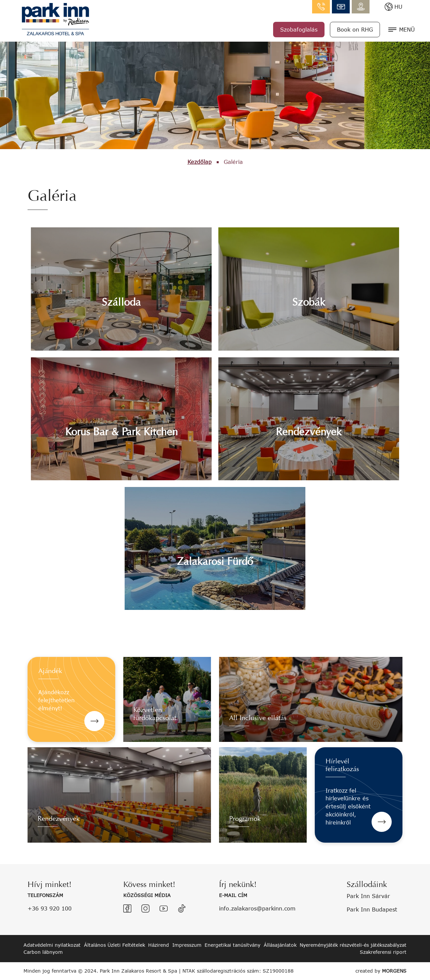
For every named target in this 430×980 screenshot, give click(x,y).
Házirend (159, 945)
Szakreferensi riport (383, 952)
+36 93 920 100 (50, 908)
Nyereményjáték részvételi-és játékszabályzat (353, 945)
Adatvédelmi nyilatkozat (52, 945)
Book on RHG (355, 29)
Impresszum (187, 945)
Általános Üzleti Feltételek (115, 945)
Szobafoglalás (299, 29)
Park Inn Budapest (372, 909)
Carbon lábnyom (43, 952)
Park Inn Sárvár (368, 896)
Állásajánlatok (280, 945)
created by (381, 971)
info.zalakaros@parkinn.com (341, 7)
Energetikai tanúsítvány (232, 945)
